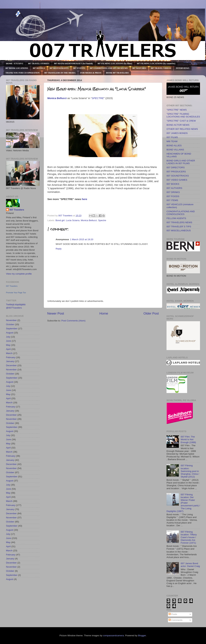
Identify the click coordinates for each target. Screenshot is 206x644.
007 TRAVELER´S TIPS (179, 227)
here (85, 199)
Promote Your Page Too (16, 293)
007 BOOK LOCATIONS (17, 68)
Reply (59, 249)
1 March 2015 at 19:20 (82, 239)
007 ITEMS (172, 200)
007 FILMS (172, 137)
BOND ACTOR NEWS (178, 125)
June (8, 341)
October (10, 324)
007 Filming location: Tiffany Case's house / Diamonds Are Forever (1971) (189, 537)
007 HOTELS (39, 68)
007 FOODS (173, 196)
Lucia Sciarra (73, 220)
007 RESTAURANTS (59, 68)
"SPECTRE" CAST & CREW (181, 121)
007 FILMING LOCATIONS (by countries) (156, 64)
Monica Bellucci (89, 220)
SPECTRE (98, 98)
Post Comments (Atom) (73, 321)
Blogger (142, 636)
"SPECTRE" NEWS (177, 110)
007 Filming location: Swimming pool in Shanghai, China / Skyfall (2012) (190, 471)
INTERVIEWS (183, 68)
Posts (173, 614)
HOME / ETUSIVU (15, 64)
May (8, 345)
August (10, 333)
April (8, 349)
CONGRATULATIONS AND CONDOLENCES (181, 213)
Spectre (102, 220)
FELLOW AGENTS (176, 218)
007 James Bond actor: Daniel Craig (190, 565)
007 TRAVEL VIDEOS (161, 68)
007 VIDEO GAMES (177, 180)
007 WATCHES (139, 68)
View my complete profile (19, 274)
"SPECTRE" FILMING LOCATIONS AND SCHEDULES (183, 115)
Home (104, 313)
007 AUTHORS (174, 188)
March (9, 353)
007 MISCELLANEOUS (179, 230)
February (11, 357)
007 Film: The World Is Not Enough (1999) (188, 439)
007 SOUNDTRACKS (178, 176)
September (12, 329)
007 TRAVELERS (1, 12)
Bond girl (60, 220)
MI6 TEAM (172, 141)
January (10, 361)
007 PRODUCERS (176, 172)
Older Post (151, 313)
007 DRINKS (173, 192)
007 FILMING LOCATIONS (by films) (115, 64)
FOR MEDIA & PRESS (91, 73)
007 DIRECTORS (176, 167)
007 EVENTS (79, 68)
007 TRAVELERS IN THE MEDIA (60, 73)
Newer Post (56, 313)
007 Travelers (17, 210)
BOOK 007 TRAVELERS (117, 73)
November (11, 320)
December (11, 365)
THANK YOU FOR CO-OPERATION (22, 73)
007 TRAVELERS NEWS (179, 222)
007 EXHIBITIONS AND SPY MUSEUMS (109, 68)
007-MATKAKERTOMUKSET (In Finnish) (73, 64)
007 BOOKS (173, 184)
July (8, 337)
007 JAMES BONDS (177, 133)
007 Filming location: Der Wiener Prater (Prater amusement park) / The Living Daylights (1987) (183, 503)
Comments (176, 620)
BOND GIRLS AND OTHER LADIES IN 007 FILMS (181, 162)
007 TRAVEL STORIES (39, 64)
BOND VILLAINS (175, 150)
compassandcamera (113, 636)
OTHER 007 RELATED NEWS (182, 129)
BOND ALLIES (174, 146)
